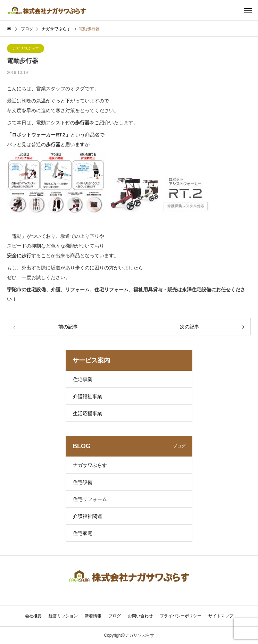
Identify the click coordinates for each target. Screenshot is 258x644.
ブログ (115, 616)
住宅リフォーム (90, 499)
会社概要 (33, 616)
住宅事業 (83, 379)
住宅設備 (83, 482)
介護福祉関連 (88, 516)
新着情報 (93, 616)
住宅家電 (83, 533)
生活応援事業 (88, 413)
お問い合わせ (140, 616)
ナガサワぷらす (26, 48)
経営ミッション (63, 616)
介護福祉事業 (88, 396)
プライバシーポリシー (181, 616)
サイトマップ (221, 616)
